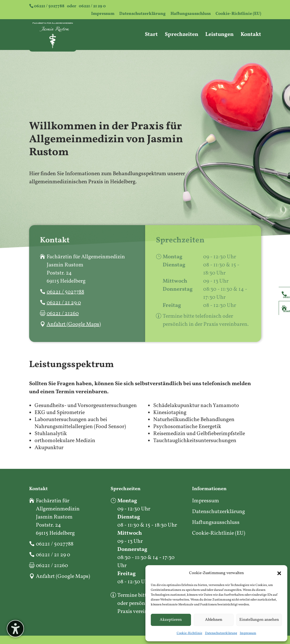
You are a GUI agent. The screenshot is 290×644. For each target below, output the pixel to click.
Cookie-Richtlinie (190, 633)
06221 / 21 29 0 (92, 6)
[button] (279, 573)
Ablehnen (214, 620)
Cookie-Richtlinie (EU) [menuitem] (238, 14)
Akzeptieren (171, 620)
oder (70, 6)
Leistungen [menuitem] (219, 35)
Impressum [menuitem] (103, 14)
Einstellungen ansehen (259, 620)
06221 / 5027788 (49, 6)
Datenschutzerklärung (221, 633)
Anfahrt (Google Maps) (74, 324)
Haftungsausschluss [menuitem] (191, 14)
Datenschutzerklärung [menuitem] (142, 14)
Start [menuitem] (151, 35)
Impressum (248, 633)
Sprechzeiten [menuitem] (182, 35)
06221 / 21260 (63, 314)
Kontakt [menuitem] (251, 35)
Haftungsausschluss (216, 523)
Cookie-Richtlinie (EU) (219, 533)
